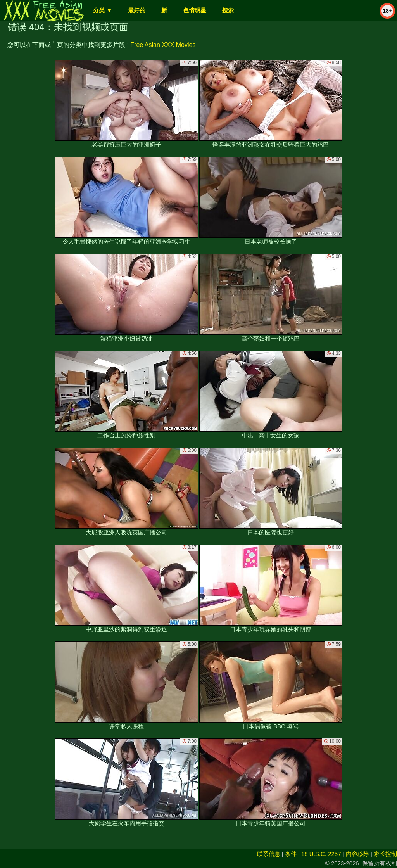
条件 (291, 854)
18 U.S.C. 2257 (321, 854)
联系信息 (269, 854)
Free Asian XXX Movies (163, 45)
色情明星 (195, 10)
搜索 (228, 10)
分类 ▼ (103, 10)
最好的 (137, 10)
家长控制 (385, 854)
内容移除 (357, 854)
